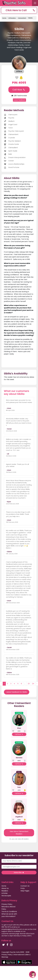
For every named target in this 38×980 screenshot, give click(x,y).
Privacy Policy (7, 904)
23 (29, 684)
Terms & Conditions (9, 912)
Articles (4, 893)
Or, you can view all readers (19, 839)
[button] (19, 10)
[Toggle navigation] (35, 3)
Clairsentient (22, 18)
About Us (5, 888)
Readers (5, 891)
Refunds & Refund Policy (8, 908)
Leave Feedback (19, 100)
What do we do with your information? (9, 915)
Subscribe (19, 872)
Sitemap (5, 957)
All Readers (12, 18)
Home (4, 18)
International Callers (22, 955)
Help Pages (25, 891)
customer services (8, 934)
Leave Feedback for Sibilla (17, 692)
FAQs (23, 888)
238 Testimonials (19, 96)
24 (33, 684)
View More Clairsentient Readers (19, 833)
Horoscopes (6, 896)
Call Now (19, 90)
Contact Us (25, 886)
